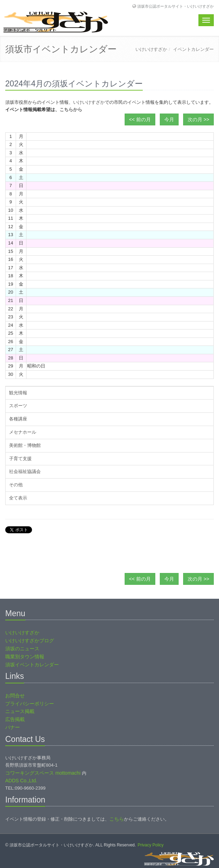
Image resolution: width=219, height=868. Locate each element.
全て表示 (18, 498)
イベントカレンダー (193, 49)
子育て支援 (20, 459)
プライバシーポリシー (30, 704)
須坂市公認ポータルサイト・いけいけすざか (175, 6)
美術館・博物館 (25, 445)
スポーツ (18, 406)
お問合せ (15, 696)
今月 (169, 119)
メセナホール (23, 432)
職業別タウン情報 (25, 657)
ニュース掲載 (20, 711)
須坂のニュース (22, 649)
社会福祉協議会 (25, 471)
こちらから (71, 110)
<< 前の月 (140, 119)
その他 (16, 485)
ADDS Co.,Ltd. (21, 781)
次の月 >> (198, 119)
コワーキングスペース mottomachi (43, 773)
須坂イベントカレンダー (32, 665)
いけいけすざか (151, 49)
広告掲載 (15, 719)
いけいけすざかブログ (30, 641)
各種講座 (18, 419)
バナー (13, 727)
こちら (117, 819)
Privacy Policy (151, 845)
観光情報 (18, 393)
